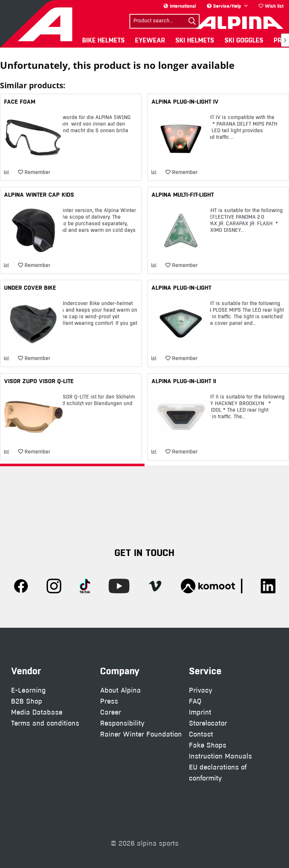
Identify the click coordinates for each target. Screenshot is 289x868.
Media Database (37, 712)
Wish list (271, 6)
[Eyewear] (150, 40)
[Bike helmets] (103, 40)
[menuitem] (271, 6)
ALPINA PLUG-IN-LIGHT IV (185, 101)
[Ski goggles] (244, 40)
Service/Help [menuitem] (225, 6)
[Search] (192, 21)
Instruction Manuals (220, 756)
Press (109, 701)
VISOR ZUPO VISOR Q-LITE (39, 381)
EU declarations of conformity (218, 773)
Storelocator (208, 723)
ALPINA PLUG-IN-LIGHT (181, 288)
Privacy (201, 690)
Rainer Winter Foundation (141, 734)
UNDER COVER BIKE (30, 288)
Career (111, 712)
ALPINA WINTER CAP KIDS (39, 194)
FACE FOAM (20, 101)
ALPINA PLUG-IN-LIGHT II (184, 381)
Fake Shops (208, 745)
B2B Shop (27, 701)
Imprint (200, 712)
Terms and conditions (45, 723)
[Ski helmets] (195, 40)
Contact (201, 734)
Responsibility (122, 723)
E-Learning (28, 690)
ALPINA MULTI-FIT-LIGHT (183, 194)
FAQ (195, 701)
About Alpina (120, 690)
